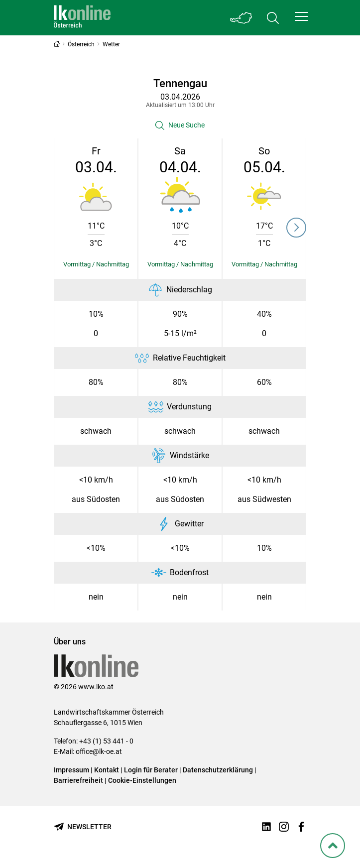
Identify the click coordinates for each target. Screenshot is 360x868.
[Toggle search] (273, 18)
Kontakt (107, 770)
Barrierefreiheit (78, 780)
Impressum (71, 770)
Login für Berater (151, 770)
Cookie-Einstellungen (142, 780)
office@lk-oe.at (99, 751)
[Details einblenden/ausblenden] (96, 264)
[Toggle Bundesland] (241, 18)
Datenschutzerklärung (218, 770)
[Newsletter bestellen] (83, 827)
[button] (301, 16)
